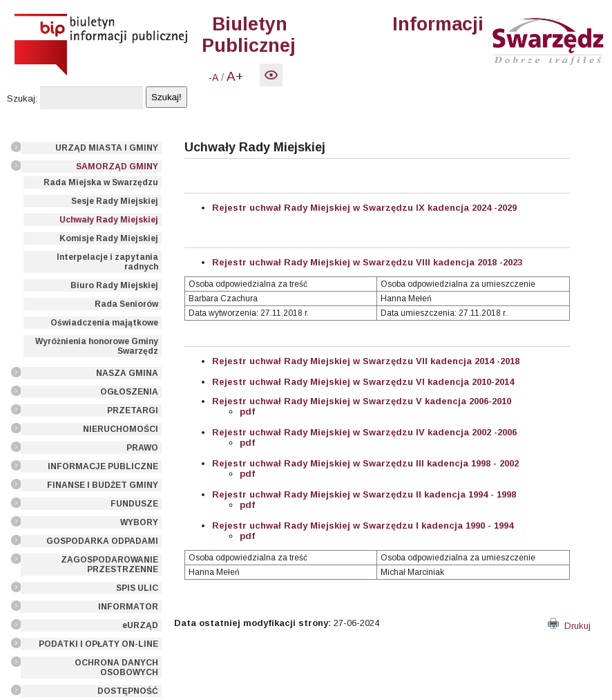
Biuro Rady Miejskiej (114, 285)
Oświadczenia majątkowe (104, 323)
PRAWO (142, 448)
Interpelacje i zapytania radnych (107, 262)
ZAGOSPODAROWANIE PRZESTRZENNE (109, 565)
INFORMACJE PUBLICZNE (103, 466)
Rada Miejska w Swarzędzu (101, 182)
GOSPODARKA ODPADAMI (102, 541)
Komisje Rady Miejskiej (109, 238)
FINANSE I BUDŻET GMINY (103, 485)
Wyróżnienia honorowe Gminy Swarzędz (97, 346)
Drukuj (569, 626)
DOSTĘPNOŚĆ (128, 691)
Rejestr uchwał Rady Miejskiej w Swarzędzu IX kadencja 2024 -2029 (364, 208)
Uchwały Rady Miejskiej (109, 220)
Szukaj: (22, 98)
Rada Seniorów (126, 304)
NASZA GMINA (127, 373)
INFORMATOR (128, 607)
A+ (235, 76)
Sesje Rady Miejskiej (115, 201)
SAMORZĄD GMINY (117, 167)
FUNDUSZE (134, 504)
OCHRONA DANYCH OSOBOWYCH (116, 668)
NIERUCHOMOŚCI (121, 429)
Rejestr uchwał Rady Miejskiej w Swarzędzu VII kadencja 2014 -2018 (366, 361)
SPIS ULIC (137, 588)
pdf (247, 412)
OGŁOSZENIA (129, 392)
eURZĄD (140, 625)
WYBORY (139, 522)
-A (213, 77)
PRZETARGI (133, 410)
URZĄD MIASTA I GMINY (107, 148)
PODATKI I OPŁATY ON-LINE (98, 644)
